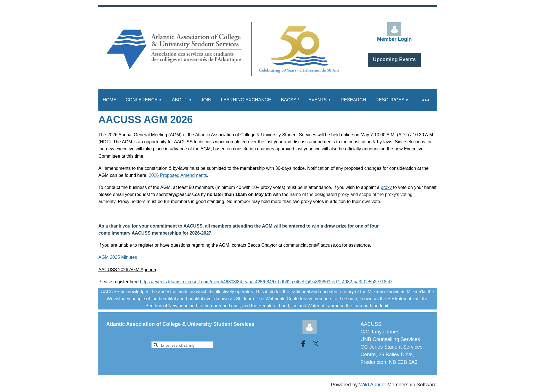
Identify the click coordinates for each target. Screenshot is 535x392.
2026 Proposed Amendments (178, 175)
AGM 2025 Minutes (118, 257)
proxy (386, 187)
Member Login (394, 39)
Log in (394, 29)
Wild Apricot (372, 385)
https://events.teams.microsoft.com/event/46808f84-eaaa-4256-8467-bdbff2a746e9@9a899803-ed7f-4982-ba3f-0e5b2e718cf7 (266, 282)
